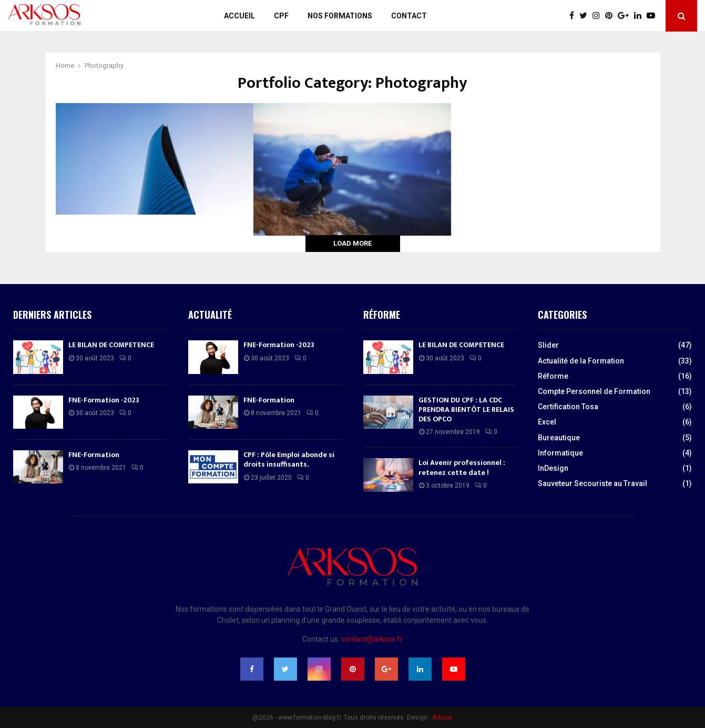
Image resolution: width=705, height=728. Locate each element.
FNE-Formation (94, 455)
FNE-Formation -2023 (104, 400)
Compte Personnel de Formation (594, 391)
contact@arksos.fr (372, 639)
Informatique (560, 453)
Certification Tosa (568, 407)
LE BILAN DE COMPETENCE (111, 345)
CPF (281, 16)
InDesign (553, 468)
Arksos (442, 717)
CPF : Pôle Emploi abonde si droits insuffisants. (289, 459)
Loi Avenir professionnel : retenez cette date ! (462, 467)
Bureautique (559, 438)
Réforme (553, 376)
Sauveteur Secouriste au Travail (592, 483)
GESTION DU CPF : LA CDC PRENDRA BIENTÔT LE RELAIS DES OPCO (466, 409)
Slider (548, 345)
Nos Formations (340, 16)
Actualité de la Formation (581, 361)
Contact (409, 16)
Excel (547, 422)
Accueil (239, 16)
